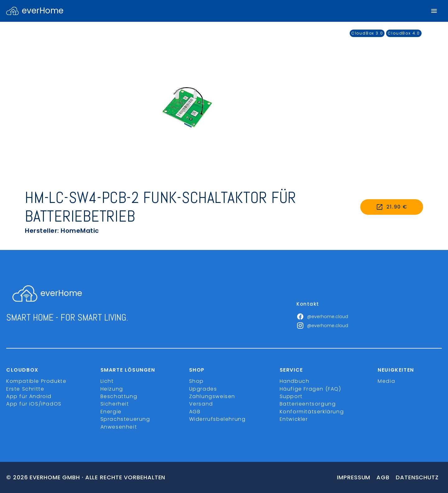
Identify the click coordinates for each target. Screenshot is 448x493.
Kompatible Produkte (36, 381)
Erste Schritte (25, 389)
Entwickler (294, 419)
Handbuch (295, 381)
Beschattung (119, 396)
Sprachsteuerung (125, 419)
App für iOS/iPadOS (34, 404)
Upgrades (203, 389)
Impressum (354, 477)
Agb (383, 477)
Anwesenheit (119, 427)
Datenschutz (417, 477)
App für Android (29, 396)
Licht (107, 381)
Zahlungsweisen (212, 396)
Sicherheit (115, 404)
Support (291, 396)
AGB (195, 412)
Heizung (112, 389)
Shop (196, 381)
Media (386, 381)
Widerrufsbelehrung (217, 419)
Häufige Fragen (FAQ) (310, 389)
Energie (111, 412)
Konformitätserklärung (312, 412)
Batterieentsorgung (308, 404)
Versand (201, 404)
